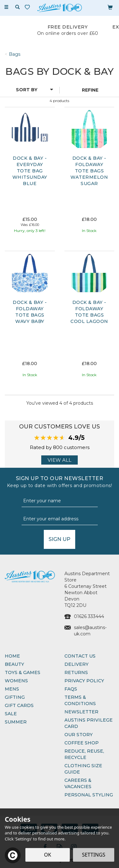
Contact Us (80, 656)
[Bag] (110, 7)
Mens (12, 689)
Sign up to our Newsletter (60, 482)
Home (12, 656)
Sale (11, 714)
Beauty (14, 664)
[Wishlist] (29, 7)
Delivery (76, 664)
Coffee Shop (82, 743)
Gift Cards (19, 705)
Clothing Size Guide (83, 769)
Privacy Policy (84, 681)
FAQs (71, 689)
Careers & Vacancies (78, 783)
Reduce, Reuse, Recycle (84, 754)
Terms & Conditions (80, 700)
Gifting (15, 697)
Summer (16, 722)
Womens (16, 681)
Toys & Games (23, 672)
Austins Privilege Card (89, 723)
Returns (76, 672)
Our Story (79, 735)
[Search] (17, 7)
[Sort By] (29, 90)
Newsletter (81, 712)
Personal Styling (89, 795)
